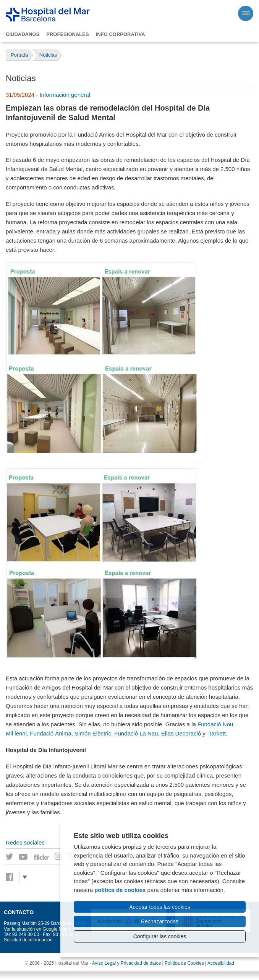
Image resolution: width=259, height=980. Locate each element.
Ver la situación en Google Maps (37, 929)
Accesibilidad (221, 963)
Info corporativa (121, 34)
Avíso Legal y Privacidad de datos (127, 963)
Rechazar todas (160, 921)
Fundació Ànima (50, 733)
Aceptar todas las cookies (160, 907)
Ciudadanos (23, 34)
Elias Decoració (181, 733)
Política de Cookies (184, 963)
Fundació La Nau (136, 733)
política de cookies (120, 890)
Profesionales (67, 34)
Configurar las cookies (160, 936)
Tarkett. (218, 733)
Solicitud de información (28, 940)
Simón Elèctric (93, 733)
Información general (65, 95)
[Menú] (246, 13)
